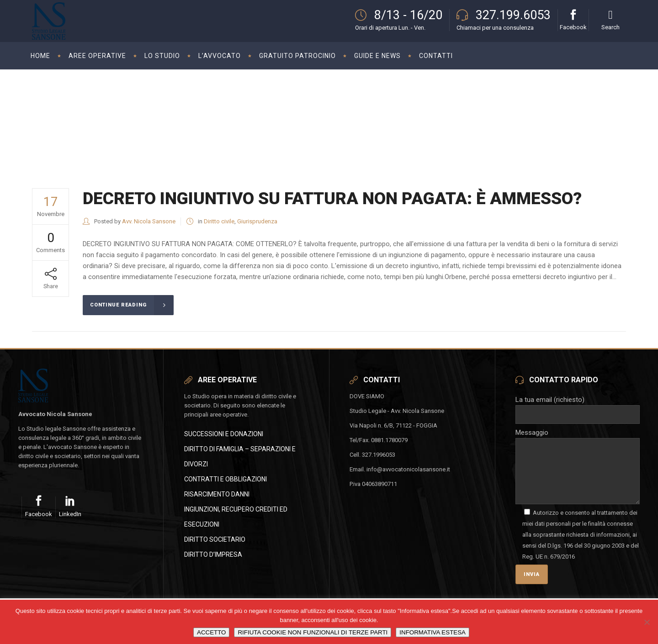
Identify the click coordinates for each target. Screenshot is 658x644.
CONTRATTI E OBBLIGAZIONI (226, 479)
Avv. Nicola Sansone (149, 221)
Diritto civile (219, 221)
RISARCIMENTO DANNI (217, 494)
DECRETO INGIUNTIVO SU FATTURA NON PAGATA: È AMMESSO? (332, 198)
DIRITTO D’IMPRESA (213, 554)
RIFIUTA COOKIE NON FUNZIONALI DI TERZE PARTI (313, 632)
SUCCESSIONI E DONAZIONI (224, 434)
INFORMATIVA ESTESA (432, 632)
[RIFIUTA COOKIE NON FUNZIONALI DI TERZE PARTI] (647, 622)
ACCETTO (211, 632)
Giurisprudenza (257, 221)
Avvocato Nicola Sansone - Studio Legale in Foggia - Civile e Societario (520, 111)
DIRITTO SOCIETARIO (215, 539)
